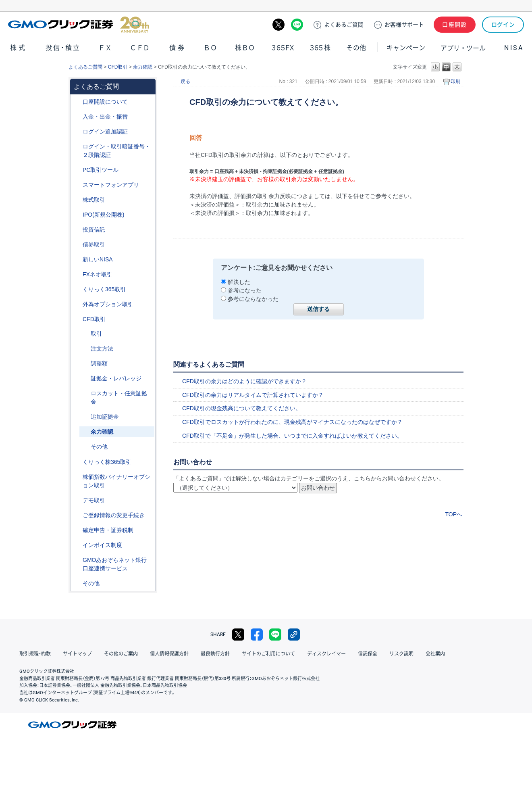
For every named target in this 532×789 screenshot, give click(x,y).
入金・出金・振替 (105, 117)
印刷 (455, 81)
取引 (96, 334)
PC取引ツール (101, 170)
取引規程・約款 (35, 654)
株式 (19, 48)
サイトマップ (77, 654)
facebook (257, 635)
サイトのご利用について (268, 654)
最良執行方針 (215, 654)
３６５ (320, 48)
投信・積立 (63, 48)
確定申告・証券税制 (108, 530)
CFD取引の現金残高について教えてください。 (242, 408)
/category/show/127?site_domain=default (77, 530)
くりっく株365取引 (107, 462)
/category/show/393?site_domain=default (77, 260)
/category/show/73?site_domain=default (77, 215)
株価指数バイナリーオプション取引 (116, 481)
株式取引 (94, 200)
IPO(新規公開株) (103, 215)
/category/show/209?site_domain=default (77, 500)
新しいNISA (98, 259)
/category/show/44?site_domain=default (77, 583)
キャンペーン (406, 48)
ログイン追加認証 (105, 131)
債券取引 (94, 244)
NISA (514, 48)
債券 (178, 48)
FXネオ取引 (98, 274)
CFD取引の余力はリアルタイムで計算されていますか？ (253, 395)
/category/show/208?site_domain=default (77, 185)
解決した (239, 282)
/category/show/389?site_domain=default (77, 245)
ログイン (503, 25)
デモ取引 (94, 500)
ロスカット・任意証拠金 (119, 398)
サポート (404, 25)
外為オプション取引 (108, 304)
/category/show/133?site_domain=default (77, 477)
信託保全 (368, 654)
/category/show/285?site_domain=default (85, 349)
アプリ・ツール (463, 48)
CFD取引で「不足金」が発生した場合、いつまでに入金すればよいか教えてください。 (292, 436)
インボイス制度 (102, 545)
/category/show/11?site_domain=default (77, 319)
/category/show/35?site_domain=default (77, 289)
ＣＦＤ (140, 48)
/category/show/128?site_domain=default (77, 560)
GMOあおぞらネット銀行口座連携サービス (115, 564)
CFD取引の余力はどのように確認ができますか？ (244, 381)
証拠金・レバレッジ (116, 378)
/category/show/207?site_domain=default (77, 170)
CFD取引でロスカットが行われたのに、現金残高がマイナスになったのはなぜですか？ (292, 422)
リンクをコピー (294, 635)
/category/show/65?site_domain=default (77, 304)
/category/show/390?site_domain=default (77, 545)
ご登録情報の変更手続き (114, 515)
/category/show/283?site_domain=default (85, 364)
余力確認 (143, 67)
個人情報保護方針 (169, 654)
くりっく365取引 (104, 289)
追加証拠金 (105, 417)
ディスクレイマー (326, 654)
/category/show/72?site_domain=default (77, 200)
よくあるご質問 (85, 67)
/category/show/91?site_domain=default (77, 102)
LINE (297, 25)
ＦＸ (105, 48)
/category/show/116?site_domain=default (77, 230)
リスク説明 (401, 654)
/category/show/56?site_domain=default (77, 515)
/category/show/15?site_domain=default (85, 393)
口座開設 (455, 25)
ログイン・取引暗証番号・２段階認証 (116, 151)
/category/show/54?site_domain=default (77, 147)
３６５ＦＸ (283, 48)
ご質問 (344, 25)
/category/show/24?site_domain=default (77, 274)
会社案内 (435, 654)
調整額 (99, 363)
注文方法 (102, 349)
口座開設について (105, 102)
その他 (356, 48)
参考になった (245, 290)
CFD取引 (118, 67)
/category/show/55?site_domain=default (77, 117)
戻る (185, 81)
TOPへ (454, 514)
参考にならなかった (253, 299)
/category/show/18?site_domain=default (85, 334)
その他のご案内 (121, 654)
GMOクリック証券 (79, 25)
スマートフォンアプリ (111, 185)
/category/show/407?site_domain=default (77, 462)
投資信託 (94, 230)
